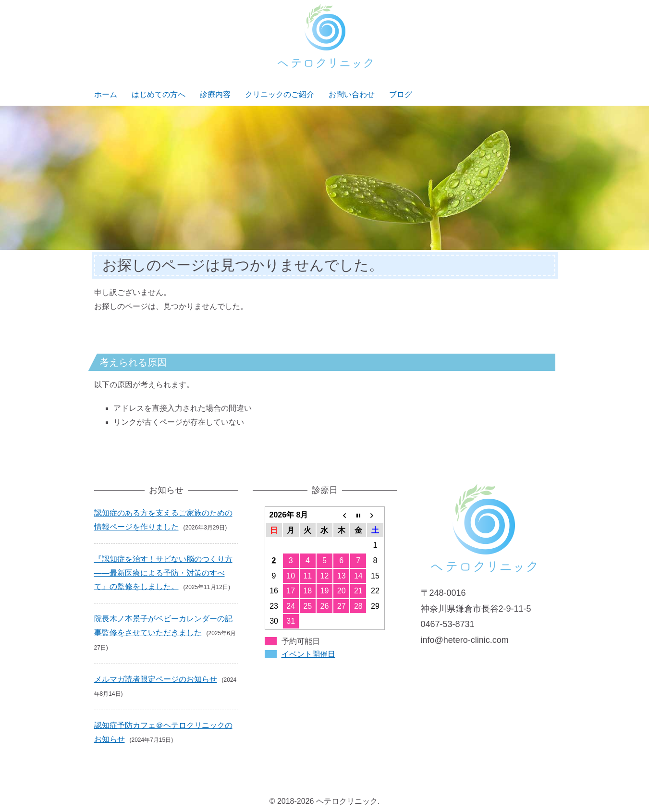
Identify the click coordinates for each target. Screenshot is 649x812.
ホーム (106, 94)
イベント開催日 (308, 654)
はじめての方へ (159, 94)
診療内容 (215, 94)
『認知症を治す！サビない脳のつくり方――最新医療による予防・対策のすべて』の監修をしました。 (163, 573)
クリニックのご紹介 (280, 94)
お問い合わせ (352, 94)
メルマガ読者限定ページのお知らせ (156, 679)
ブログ (401, 94)
